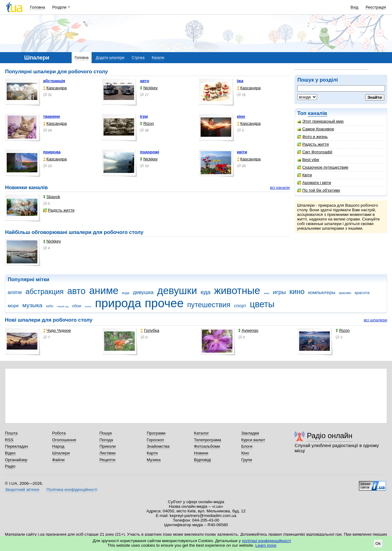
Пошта (11, 433)
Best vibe (308, 160)
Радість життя (313, 144)
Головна (38, 7)
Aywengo (248, 330)
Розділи (59, 7)
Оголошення (64, 440)
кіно (241, 116)
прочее (164, 303)
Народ (58, 446)
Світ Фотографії (315, 152)
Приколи (108, 446)
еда (205, 292)
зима (266, 293)
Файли (58, 460)
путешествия (209, 305)
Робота (59, 433)
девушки (177, 291)
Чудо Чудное (57, 330)
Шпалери (61, 453)
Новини (201, 453)
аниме (104, 291)
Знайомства (158, 446)
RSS (9, 440)
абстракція (54, 81)
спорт (240, 306)
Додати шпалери (110, 58)
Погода (106, 440)
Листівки (108, 453)
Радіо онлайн (330, 436)
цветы (262, 304)
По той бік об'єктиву (319, 190)
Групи (247, 460)
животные (237, 291)
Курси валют (253, 440)
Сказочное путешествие (323, 167)
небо (50, 306)
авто (145, 81)
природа (52, 152)
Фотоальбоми (207, 446)
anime (15, 292)
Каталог (201, 433)
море (13, 306)
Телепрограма (207, 440)
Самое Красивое (316, 129)
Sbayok (52, 197)
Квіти (305, 175)
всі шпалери (375, 320)
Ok (378, 543)
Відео (10, 453)
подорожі (149, 152)
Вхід (355, 7)
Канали (158, 58)
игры (279, 292)
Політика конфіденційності (72, 490)
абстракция (45, 292)
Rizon (147, 123)
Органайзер (16, 460)
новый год (63, 306)
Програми (156, 433)
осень (88, 306)
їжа (240, 81)
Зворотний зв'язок (22, 490)
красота (362, 293)
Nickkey (149, 88)
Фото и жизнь (313, 137)
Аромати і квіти (314, 183)
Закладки (250, 433)
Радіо (10, 466)
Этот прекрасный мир (320, 121)
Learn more (266, 545)
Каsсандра (55, 88)
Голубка (150, 330)
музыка (32, 305)
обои (77, 306)
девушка (143, 292)
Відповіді (202, 460)
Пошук (106, 433)
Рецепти (107, 460)
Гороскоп (155, 440)
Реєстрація (376, 7)
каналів (317, 113)
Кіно (245, 453)
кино (297, 292)
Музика (154, 460)
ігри (144, 116)
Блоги (247, 446)
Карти (152, 453)
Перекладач (16, 446)
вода (126, 293)
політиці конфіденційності (266, 541)
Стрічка (138, 58)
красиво (345, 293)
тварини (52, 116)
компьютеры (322, 292)
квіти (242, 152)
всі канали (280, 187)
